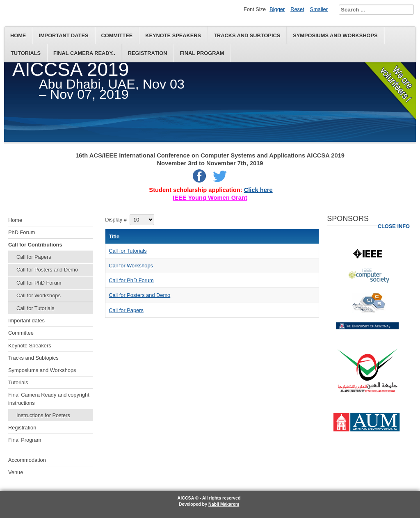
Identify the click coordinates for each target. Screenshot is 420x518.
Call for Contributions (35, 245)
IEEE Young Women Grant (210, 198)
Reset (297, 9)
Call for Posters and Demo (47, 270)
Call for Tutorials (35, 308)
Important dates (63, 35)
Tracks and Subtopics (247, 35)
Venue (16, 472)
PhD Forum (22, 232)
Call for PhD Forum (39, 283)
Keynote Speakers (173, 35)
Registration (148, 53)
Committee (117, 35)
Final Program (202, 53)
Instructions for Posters (43, 415)
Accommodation (27, 460)
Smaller (319, 9)
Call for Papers (34, 257)
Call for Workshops (39, 296)
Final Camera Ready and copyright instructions (49, 399)
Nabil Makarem (224, 504)
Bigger (277, 9)
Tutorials (26, 53)
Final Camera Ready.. (84, 53)
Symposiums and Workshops (335, 35)
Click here (258, 190)
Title (114, 236)
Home (18, 35)
